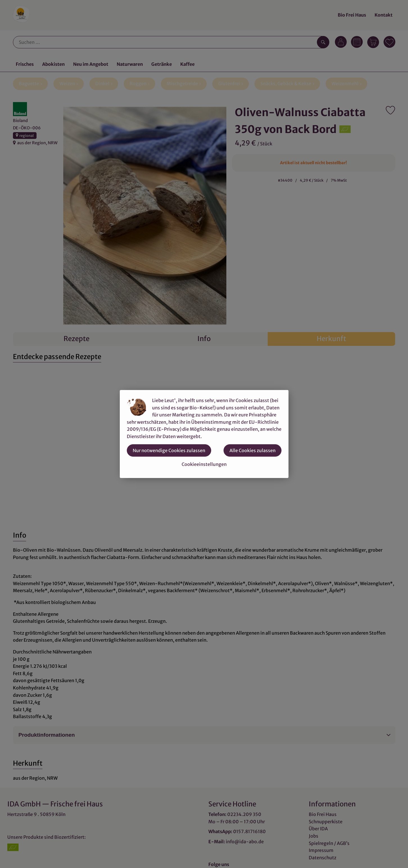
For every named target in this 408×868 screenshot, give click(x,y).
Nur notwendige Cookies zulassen (169, 450)
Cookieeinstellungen (204, 464)
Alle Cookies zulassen (253, 450)
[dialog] (204, 434)
